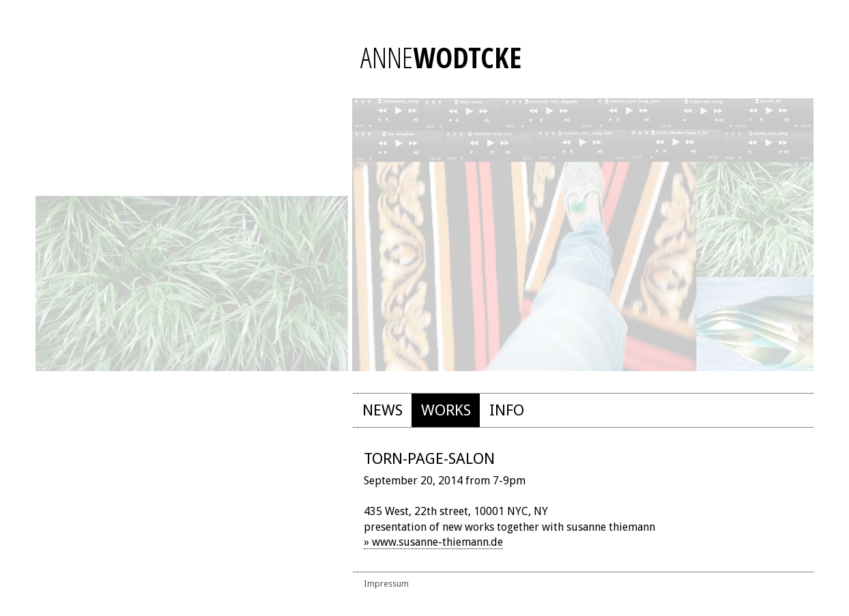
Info (507, 410)
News (383, 410)
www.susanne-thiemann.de (437, 542)
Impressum (386, 584)
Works (446, 410)
